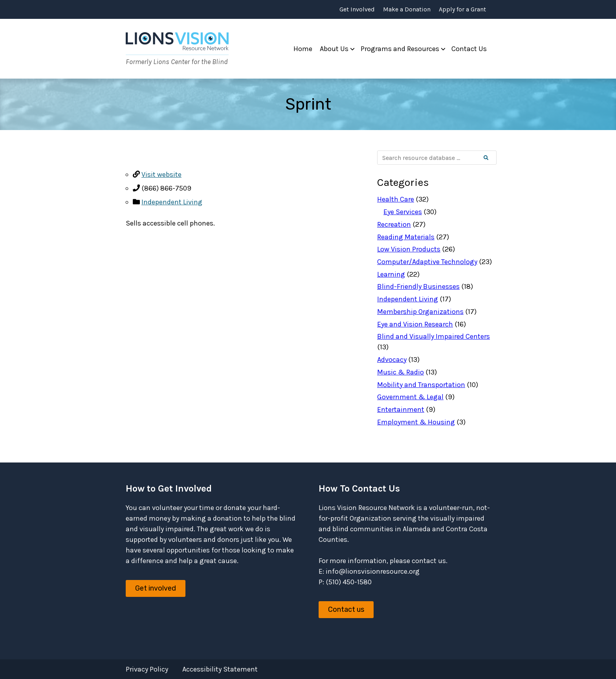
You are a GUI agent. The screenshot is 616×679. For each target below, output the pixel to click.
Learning (391, 274)
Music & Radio (401, 372)
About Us (334, 49)
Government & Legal (410, 397)
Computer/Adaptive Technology (427, 262)
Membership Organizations (420, 312)
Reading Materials (406, 237)
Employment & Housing (416, 422)
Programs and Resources (400, 49)
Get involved (156, 588)
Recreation (394, 224)
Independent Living (172, 202)
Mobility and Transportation (421, 385)
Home (303, 49)
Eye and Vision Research (415, 324)
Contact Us (469, 49)
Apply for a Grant (462, 9)
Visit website (161, 174)
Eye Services (403, 212)
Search (492, 158)
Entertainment (401, 409)
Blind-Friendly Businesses (418, 286)
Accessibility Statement (220, 669)
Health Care (396, 199)
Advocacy (392, 360)
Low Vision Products (409, 249)
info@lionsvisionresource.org (373, 571)
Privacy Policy (147, 669)
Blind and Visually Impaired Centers (434, 336)
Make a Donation (407, 9)
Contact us (346, 609)
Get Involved (357, 9)
